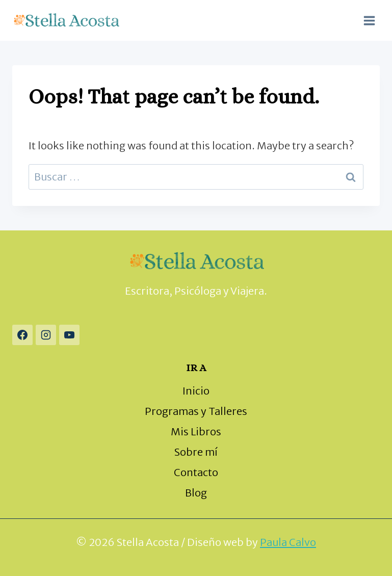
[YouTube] (69, 335)
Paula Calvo (288, 542)
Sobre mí (196, 452)
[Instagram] (46, 335)
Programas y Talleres (196, 411)
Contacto (196, 472)
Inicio (196, 391)
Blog (196, 493)
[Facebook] (22, 335)
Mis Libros (196, 431)
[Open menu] (369, 20)
